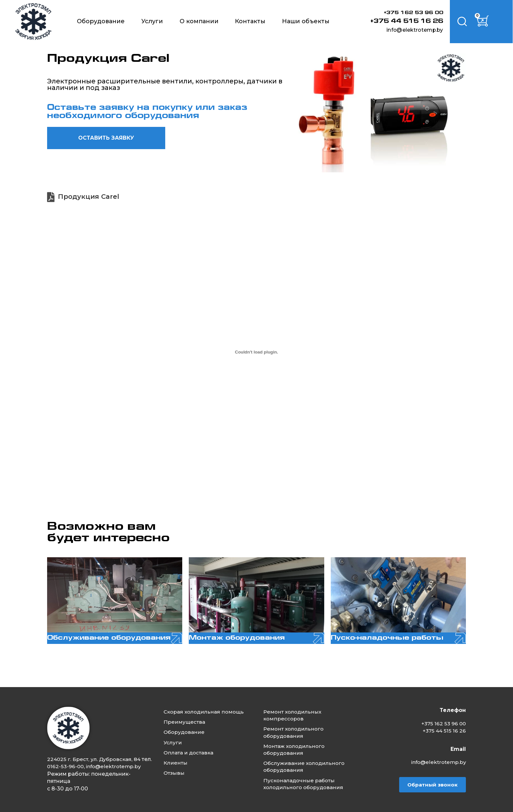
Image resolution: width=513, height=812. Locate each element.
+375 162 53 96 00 (410, 13)
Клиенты (177, 758)
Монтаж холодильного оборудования (297, 744)
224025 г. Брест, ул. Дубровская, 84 (95, 752)
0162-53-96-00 (78, 759)
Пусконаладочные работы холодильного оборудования (306, 780)
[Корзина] (485, 21)
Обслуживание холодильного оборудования (307, 762)
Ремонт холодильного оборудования (296, 726)
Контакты (250, 21)
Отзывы (176, 768)
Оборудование (101, 21)
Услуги (152, 21)
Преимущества (186, 715)
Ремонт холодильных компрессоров (295, 708)
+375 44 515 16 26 (404, 21)
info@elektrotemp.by (409, 30)
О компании (199, 21)
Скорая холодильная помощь (206, 705)
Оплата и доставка (191, 747)
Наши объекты (306, 21)
